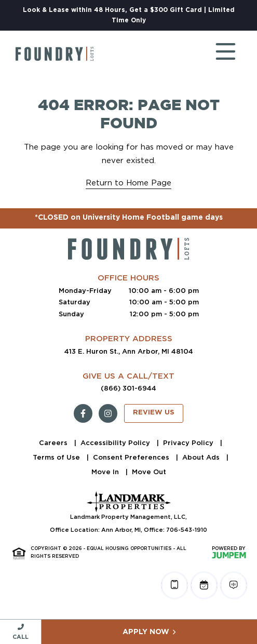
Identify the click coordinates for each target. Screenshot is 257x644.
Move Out (149, 472)
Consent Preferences (132, 457)
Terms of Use (57, 457)
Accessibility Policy (116, 443)
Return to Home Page (128, 183)
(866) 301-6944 (128, 388)
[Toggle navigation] (215, 54)
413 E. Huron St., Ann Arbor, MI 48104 (129, 351)
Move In (106, 472)
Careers (54, 443)
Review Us (154, 413)
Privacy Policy (189, 443)
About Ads (202, 457)
